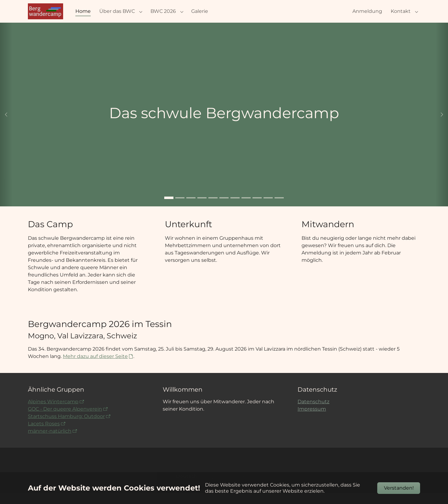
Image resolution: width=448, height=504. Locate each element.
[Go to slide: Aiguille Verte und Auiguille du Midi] (268, 209)
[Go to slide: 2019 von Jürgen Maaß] (180, 209)
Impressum (312, 420)
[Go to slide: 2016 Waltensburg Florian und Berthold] (235, 209)
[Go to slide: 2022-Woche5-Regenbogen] (224, 209)
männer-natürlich (50, 442)
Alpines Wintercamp (53, 413)
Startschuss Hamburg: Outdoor (66, 427)
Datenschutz (313, 413)
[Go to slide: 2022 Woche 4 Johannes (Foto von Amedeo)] (191, 209)
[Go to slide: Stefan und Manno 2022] (202, 209)
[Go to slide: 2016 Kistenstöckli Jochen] (246, 209)
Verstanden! (399, 488)
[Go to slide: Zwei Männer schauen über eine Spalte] (279, 209)
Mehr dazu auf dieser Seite (95, 367)
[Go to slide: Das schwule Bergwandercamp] (169, 209)
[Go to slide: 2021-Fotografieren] (257, 209)
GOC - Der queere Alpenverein (65, 420)
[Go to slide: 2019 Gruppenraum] (213, 209)
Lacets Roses (44, 435)
